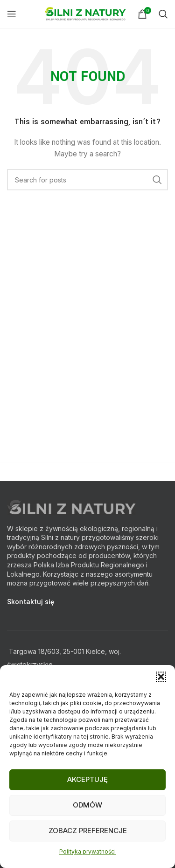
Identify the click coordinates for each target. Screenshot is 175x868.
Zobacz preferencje (88, 831)
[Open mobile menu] (12, 14)
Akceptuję (87, 779)
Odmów (87, 805)
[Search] (163, 14)
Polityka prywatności (87, 851)
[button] (161, 677)
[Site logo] (87, 13)
